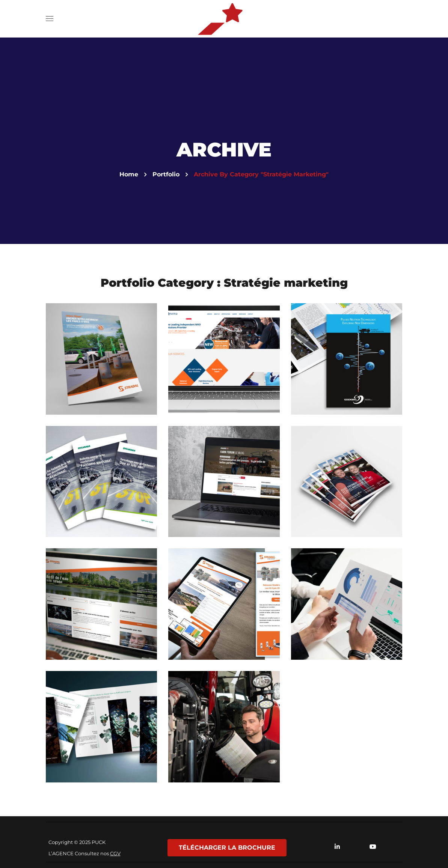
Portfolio (166, 174)
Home (129, 174)
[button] (395, 19)
